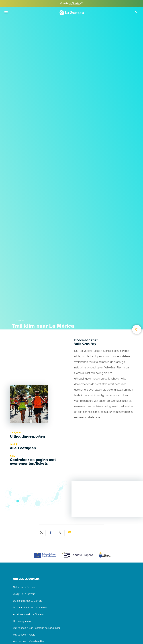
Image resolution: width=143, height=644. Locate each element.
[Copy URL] (60, 533)
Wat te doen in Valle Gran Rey (29, 642)
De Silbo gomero (22, 621)
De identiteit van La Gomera (28, 601)
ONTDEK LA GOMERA (26, 579)
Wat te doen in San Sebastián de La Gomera (36, 628)
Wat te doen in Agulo (24, 635)
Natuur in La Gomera (24, 588)
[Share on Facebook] (51, 533)
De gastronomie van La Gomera (30, 608)
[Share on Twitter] (41, 533)
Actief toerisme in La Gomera (28, 615)
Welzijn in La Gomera (24, 594)
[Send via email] (70, 533)
